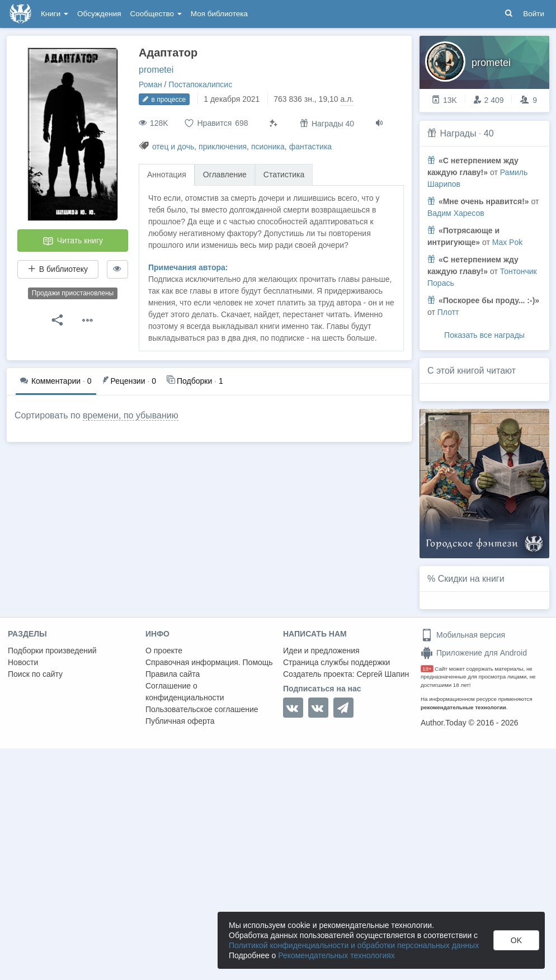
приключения (223, 147)
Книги (55, 14)
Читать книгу (73, 241)
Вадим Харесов (456, 213)
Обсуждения (99, 14)
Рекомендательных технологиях (336, 955)
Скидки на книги (471, 579)
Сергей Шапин (383, 674)
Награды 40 (327, 123)
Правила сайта (173, 674)
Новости (23, 662)
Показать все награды (484, 335)
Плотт (448, 312)
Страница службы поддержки (336, 662)
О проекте (164, 651)
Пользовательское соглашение (202, 709)
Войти (534, 14)
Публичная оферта (180, 721)
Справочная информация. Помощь (209, 662)
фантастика (311, 147)
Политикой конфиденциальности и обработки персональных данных (354, 945)
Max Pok (507, 242)
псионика (268, 147)
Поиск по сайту (35, 674)
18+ (427, 669)
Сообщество (156, 14)
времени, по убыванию (131, 415)
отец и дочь (173, 147)
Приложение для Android (474, 653)
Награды (458, 133)
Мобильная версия (463, 635)
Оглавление (225, 175)
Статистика (284, 175)
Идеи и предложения (321, 651)
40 (489, 133)
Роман (150, 84)
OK (516, 940)
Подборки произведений (52, 651)
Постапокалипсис (200, 84)
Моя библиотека (219, 14)
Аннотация (167, 175)
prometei (156, 70)
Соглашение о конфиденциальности (185, 692)
